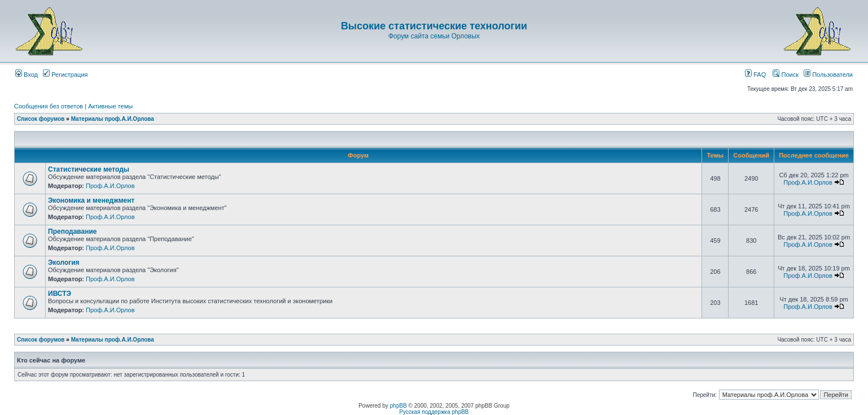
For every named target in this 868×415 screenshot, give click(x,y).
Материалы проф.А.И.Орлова (113, 119)
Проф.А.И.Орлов (110, 186)
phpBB (398, 406)
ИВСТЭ (60, 294)
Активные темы (110, 106)
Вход (27, 75)
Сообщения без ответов (49, 106)
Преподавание (73, 231)
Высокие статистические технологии (434, 26)
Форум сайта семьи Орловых (434, 36)
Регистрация (65, 75)
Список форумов (41, 119)
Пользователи (828, 75)
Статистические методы (89, 169)
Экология (64, 263)
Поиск (786, 75)
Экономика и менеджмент (91, 200)
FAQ (755, 75)
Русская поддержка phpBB (434, 412)
